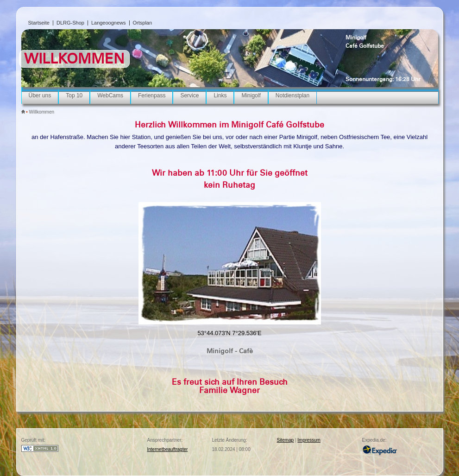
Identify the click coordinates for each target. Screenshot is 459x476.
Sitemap (286, 440)
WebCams (110, 95)
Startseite (39, 23)
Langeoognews (109, 23)
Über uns (40, 95)
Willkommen (42, 112)
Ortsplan (143, 23)
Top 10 (74, 95)
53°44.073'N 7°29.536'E (229, 333)
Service (189, 95)
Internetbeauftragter (168, 449)
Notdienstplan (292, 95)
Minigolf (356, 38)
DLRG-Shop (70, 23)
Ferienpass (152, 95)
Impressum (309, 440)
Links (220, 95)
